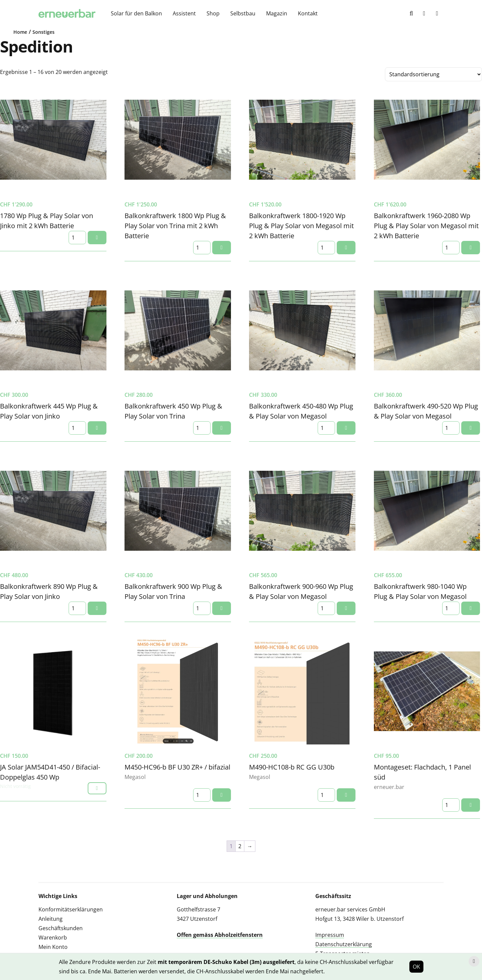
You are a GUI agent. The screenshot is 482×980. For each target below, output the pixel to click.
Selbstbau (243, 13)
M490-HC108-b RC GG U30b (292, 767)
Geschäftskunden (61, 928)
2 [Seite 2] (240, 846)
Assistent (184, 13)
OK (416, 967)
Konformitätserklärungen (71, 909)
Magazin (277, 13)
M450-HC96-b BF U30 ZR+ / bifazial (177, 767)
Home (20, 32)
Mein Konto (53, 947)
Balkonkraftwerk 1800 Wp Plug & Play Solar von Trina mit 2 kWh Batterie (175, 226)
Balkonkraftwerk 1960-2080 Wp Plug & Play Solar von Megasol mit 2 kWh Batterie (426, 226)
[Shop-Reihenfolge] (433, 74)
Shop (213, 13)
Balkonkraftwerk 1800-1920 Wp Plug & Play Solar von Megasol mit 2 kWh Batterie (301, 226)
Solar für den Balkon (136, 13)
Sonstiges (44, 32)
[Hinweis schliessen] (474, 961)
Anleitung (51, 919)
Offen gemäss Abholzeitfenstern (220, 935)
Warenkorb (53, 938)
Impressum (330, 935)
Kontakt (308, 13)
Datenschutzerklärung (344, 944)
